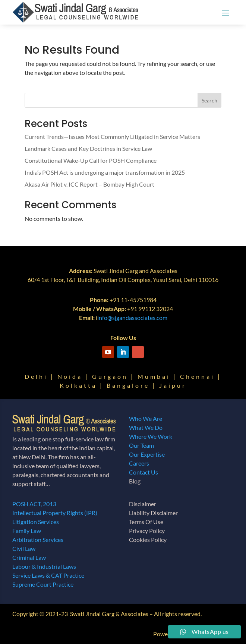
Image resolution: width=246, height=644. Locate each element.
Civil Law (24, 548)
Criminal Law (29, 557)
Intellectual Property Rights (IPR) (55, 513)
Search (209, 100)
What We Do (146, 427)
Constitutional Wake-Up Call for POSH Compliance (91, 160)
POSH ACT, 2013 (34, 504)
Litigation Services (36, 522)
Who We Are (146, 418)
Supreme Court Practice (43, 584)
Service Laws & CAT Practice (48, 575)
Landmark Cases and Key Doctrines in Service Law (88, 148)
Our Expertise (147, 454)
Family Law (27, 531)
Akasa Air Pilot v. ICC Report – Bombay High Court (89, 184)
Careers (139, 463)
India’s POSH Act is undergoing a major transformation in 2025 (105, 172)
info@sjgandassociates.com (132, 318)
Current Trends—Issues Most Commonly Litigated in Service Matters (112, 137)
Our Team (141, 445)
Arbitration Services (38, 540)
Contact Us (143, 472)
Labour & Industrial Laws (44, 566)
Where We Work (151, 436)
